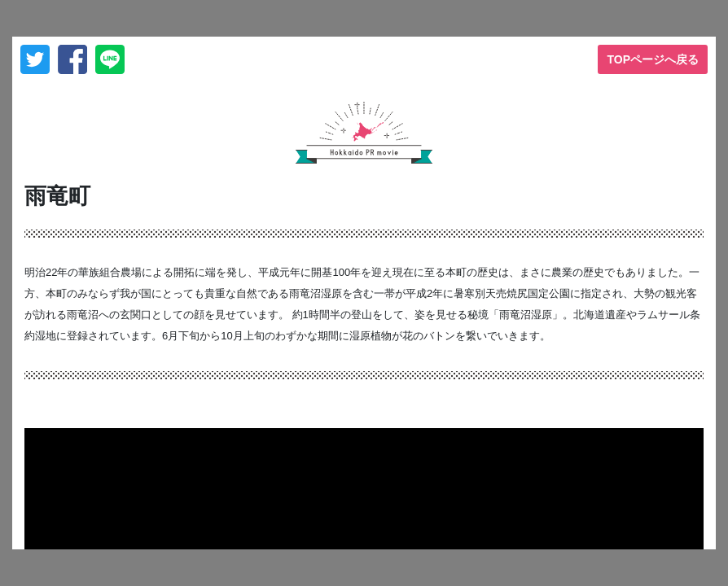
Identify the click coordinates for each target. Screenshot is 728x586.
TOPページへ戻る (653, 59)
